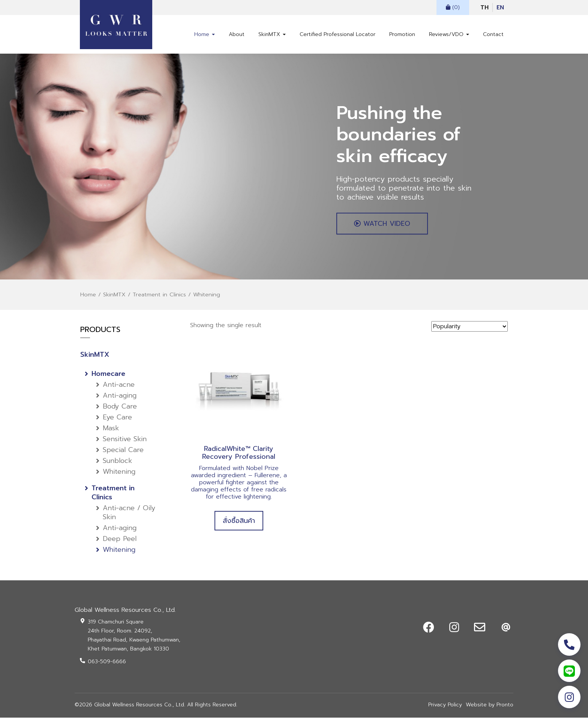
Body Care (120, 410)
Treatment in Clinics (159, 298)
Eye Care (117, 421)
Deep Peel (120, 542)
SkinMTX (272, 34)
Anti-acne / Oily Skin (129, 516)
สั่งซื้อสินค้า (239, 524)
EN (500, 8)
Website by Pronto (490, 708)
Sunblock (117, 464)
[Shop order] (469, 330)
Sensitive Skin (125, 442)
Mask (111, 431)
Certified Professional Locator (337, 34)
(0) (453, 7)
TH (484, 8)
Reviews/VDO (449, 34)
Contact (493, 34)
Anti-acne (119, 388)
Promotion (402, 34)
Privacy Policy (445, 708)
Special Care (123, 453)
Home (205, 34)
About (237, 34)
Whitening (119, 475)
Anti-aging (120, 399)
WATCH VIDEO (384, 226)
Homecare (108, 377)
